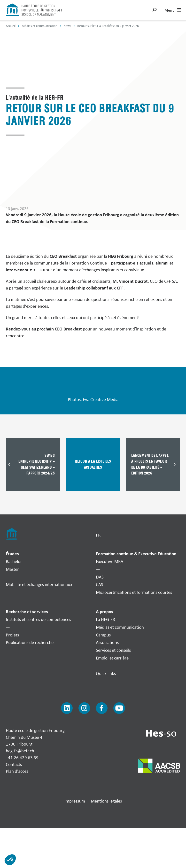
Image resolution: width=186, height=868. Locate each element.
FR (98, 535)
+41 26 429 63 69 (22, 757)
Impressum (75, 801)
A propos (105, 612)
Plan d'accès (17, 771)
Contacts (14, 764)
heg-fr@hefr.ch (20, 751)
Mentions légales (106, 801)
